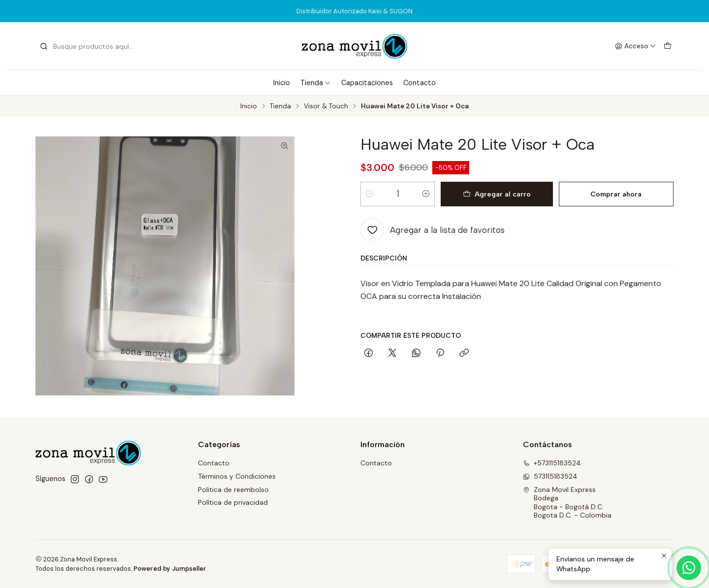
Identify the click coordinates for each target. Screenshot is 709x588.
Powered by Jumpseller (170, 569)
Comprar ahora (616, 194)
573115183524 (550, 476)
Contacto (419, 83)
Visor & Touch (326, 106)
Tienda (316, 83)
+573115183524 (552, 463)
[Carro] (668, 46)
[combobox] (90, 46)
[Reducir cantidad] (369, 194)
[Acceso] (635, 46)
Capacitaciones (367, 83)
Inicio (282, 83)
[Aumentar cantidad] (426, 194)
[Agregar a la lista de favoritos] (433, 230)
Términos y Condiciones (237, 476)
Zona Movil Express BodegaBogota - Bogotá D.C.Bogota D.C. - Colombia (567, 503)
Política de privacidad (233, 502)
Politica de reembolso (233, 490)
